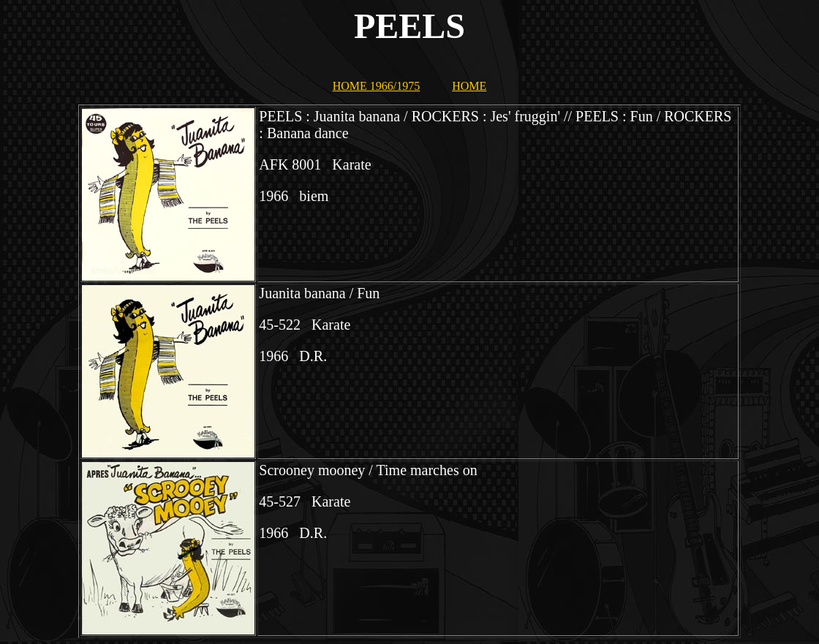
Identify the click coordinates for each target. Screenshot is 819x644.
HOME (469, 86)
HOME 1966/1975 (377, 86)
